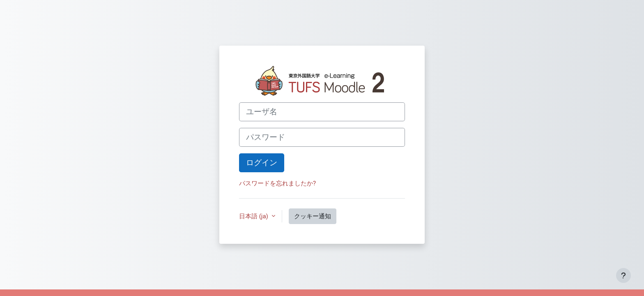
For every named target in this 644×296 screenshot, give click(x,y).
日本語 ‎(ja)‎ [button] (254, 216)
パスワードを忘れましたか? (277, 183)
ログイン (262, 163)
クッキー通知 (313, 216)
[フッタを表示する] (623, 275)
